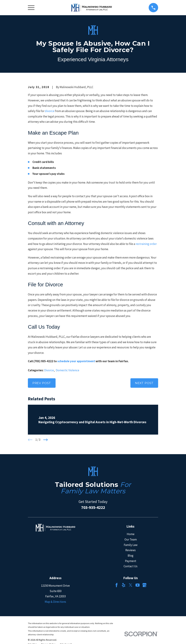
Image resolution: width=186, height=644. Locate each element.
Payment (131, 561)
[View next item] (46, 440)
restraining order (146, 244)
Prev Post (42, 383)
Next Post (144, 383)
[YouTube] (138, 585)
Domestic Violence (67, 370)
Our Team (131, 539)
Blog (131, 556)
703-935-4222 (93, 507)
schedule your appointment (76, 361)
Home (131, 534)
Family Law (131, 545)
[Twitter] (131, 585)
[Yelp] (124, 585)
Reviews (131, 550)
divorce (50, 111)
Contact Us (131, 566)
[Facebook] (117, 585)
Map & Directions (55, 602)
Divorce (49, 370)
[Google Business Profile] (144, 585)
